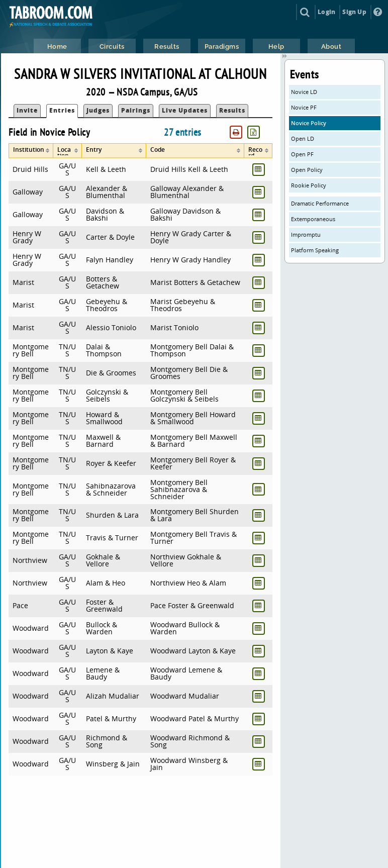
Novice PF (304, 107)
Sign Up (354, 12)
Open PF (302, 154)
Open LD (303, 138)
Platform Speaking (315, 250)
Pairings (136, 110)
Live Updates (185, 110)
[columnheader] (31, 151)
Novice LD (304, 92)
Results (232, 110)
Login (326, 12)
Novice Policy (309, 123)
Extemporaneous (313, 219)
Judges (98, 110)
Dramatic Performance (320, 203)
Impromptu (306, 234)
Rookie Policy (309, 185)
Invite (27, 110)
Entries (62, 110)
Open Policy (307, 170)
